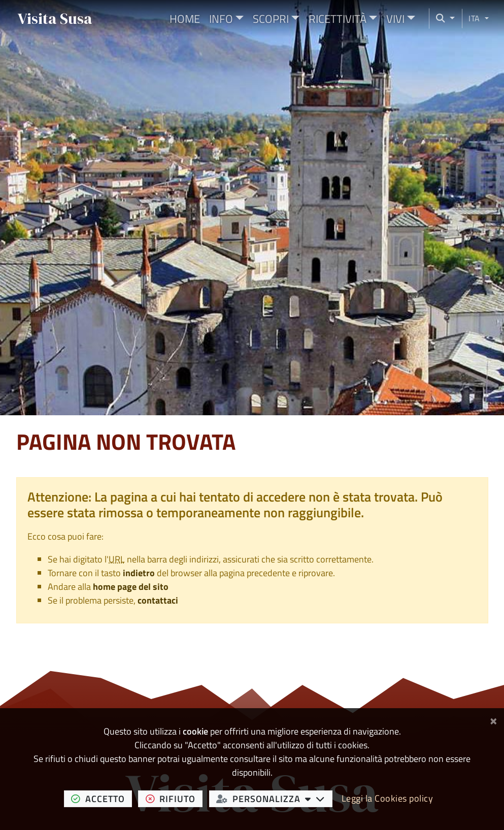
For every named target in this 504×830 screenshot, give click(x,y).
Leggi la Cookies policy (388, 798)
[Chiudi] (494, 719)
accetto (102, 799)
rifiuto (174, 799)
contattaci (158, 600)
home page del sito (131, 587)
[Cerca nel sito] (442, 19)
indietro (139, 573)
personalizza (274, 799)
